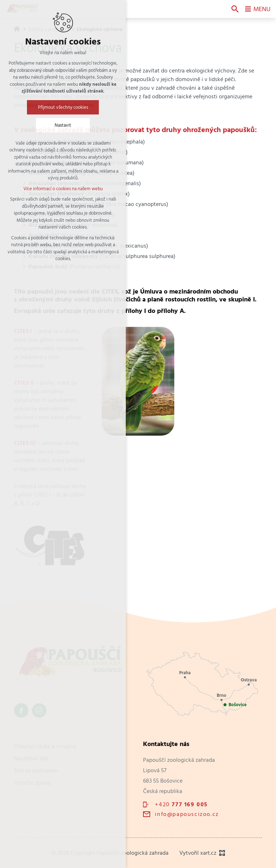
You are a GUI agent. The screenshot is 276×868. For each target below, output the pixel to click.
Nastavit (63, 125)
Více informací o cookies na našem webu (63, 189)
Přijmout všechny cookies (63, 107)
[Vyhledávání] (235, 9)
